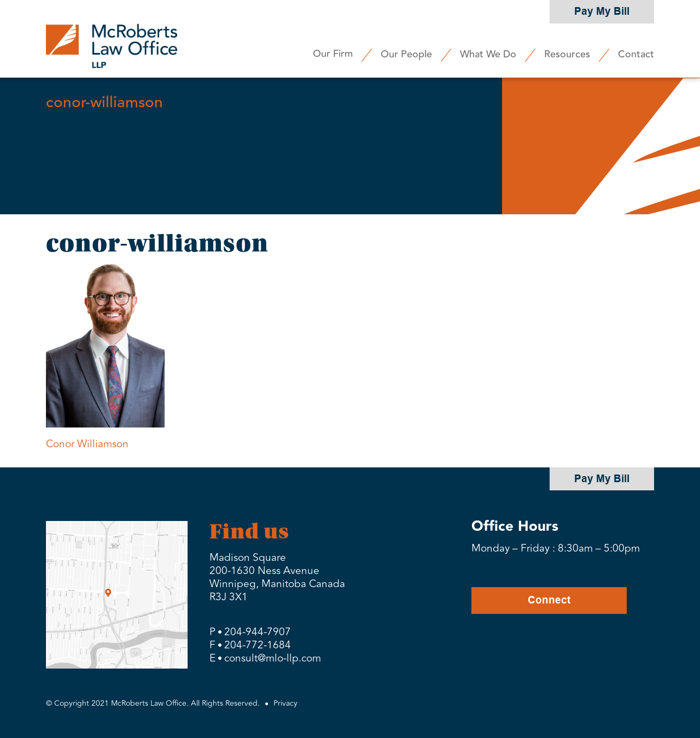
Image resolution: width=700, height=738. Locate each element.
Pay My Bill (602, 11)
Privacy (285, 703)
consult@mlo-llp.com (273, 658)
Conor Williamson (87, 444)
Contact (636, 54)
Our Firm (333, 54)
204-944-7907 (258, 632)
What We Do (488, 54)
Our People (406, 54)
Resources (567, 54)
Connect (549, 600)
